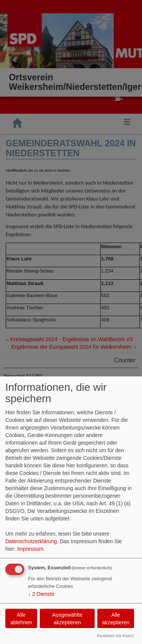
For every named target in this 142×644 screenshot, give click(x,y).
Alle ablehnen (21, 619)
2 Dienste (41, 594)
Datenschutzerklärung (31, 541)
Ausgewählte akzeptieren (67, 619)
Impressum (30, 549)
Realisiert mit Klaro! (115, 636)
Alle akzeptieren (115, 619)
